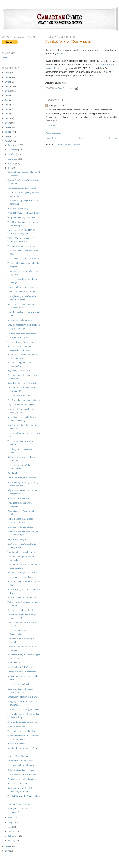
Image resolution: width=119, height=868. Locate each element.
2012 (8, 118)
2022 (8, 86)
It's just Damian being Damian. (22, 320)
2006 (8, 141)
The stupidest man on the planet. (22, 731)
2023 (8, 82)
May (10, 822)
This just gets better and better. (21, 246)
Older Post (112, 138)
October (12, 154)
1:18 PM (50, 125)
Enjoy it (61, 54)
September (13, 159)
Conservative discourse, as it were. (23, 697)
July (10, 168)
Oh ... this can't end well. (19, 684)
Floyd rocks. (13, 473)
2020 (8, 95)
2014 (8, 114)
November (13, 150)
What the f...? (13, 662)
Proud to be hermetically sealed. (22, 779)
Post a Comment (53, 133)
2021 (8, 91)
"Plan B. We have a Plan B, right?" (23, 292)
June (10, 818)
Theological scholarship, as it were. (23, 709)
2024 (8, 77)
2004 (8, 851)
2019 (8, 100)
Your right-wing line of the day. (22, 598)
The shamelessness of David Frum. (23, 259)
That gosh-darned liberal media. (22, 672)
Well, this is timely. (16, 744)
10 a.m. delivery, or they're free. (22, 478)
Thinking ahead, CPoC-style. (21, 761)
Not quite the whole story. (19, 498)
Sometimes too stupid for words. (22, 383)
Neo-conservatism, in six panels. (22, 188)
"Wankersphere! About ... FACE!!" (23, 287)
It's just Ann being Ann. (18, 539)
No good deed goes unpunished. (22, 333)
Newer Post (51, 138)
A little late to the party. (18, 208)
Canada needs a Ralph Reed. (20, 610)
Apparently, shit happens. (19, 370)
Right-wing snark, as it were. (20, 770)
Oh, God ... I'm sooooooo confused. (24, 400)
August (12, 163)
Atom (4, 58)
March (11, 831)
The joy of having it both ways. (22, 342)
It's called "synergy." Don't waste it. (24, 572)
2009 (8, 127)
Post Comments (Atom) (69, 144)
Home (82, 138)
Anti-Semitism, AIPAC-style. (21, 667)
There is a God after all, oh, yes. (22, 765)
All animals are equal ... (18, 783)
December (13, 145)
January (12, 841)
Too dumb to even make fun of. (22, 552)
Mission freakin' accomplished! (22, 395)
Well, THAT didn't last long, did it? (23, 213)
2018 (8, 105)
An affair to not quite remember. (22, 722)
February (12, 836)
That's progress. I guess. (18, 337)
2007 (8, 137)
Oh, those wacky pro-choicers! (21, 527)
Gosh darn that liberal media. (21, 726)
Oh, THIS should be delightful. (22, 405)
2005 (8, 846)
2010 (8, 123)
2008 (8, 132)
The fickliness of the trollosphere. (23, 774)
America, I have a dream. (19, 804)
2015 (8, 109)
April (11, 827)
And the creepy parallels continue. (23, 577)
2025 (8, 73)
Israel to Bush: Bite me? (18, 756)
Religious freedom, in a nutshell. (22, 217)
